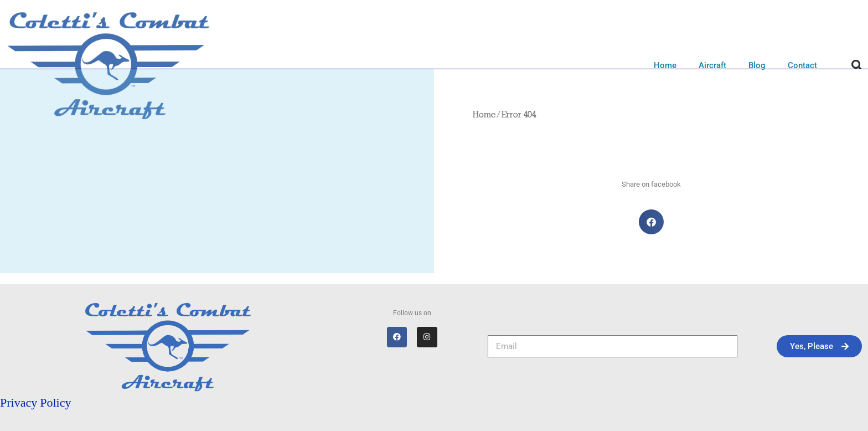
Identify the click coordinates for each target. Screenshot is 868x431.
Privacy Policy (35, 403)
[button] (857, 65)
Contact (802, 65)
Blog (757, 65)
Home (665, 65)
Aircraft (712, 65)
